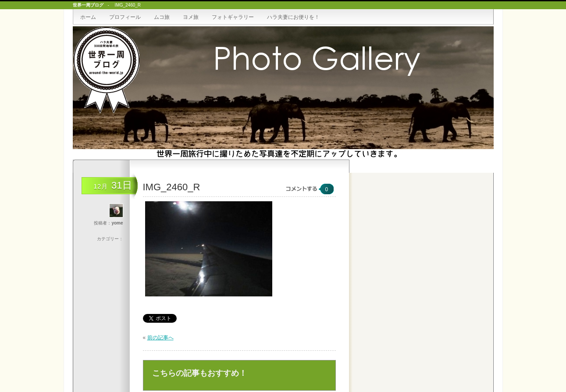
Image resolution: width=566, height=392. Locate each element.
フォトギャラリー (233, 17)
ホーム (88, 17)
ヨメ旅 (191, 17)
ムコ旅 (162, 17)
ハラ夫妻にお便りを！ (293, 17)
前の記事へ (160, 338)
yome (117, 223)
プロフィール (125, 17)
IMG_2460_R (172, 187)
